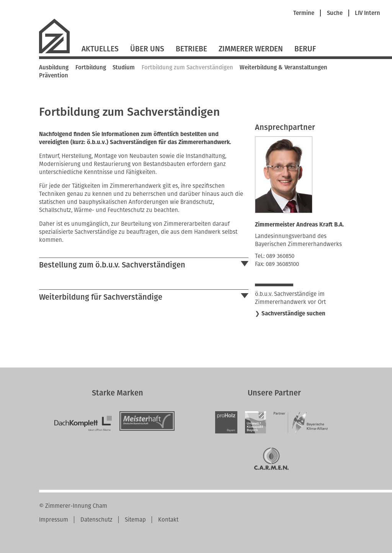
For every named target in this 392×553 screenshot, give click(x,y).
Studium (124, 67)
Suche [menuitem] (335, 13)
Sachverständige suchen (293, 313)
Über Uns (147, 49)
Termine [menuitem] (304, 13)
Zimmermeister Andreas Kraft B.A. (300, 225)
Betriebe (191, 49)
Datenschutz (96, 520)
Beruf (305, 49)
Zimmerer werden (251, 49)
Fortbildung (91, 67)
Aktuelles (100, 49)
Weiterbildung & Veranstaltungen (283, 67)
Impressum (54, 520)
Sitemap (135, 520)
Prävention (54, 75)
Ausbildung (54, 67)
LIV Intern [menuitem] (367, 13)
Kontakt (168, 520)
